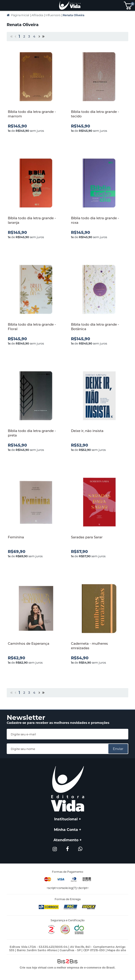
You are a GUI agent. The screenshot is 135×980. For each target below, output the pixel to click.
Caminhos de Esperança (29, 643)
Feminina (16, 537)
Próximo (39, 37)
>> (43, 37)
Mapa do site (117, 950)
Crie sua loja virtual (33, 968)
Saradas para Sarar (87, 537)
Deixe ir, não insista (87, 431)
